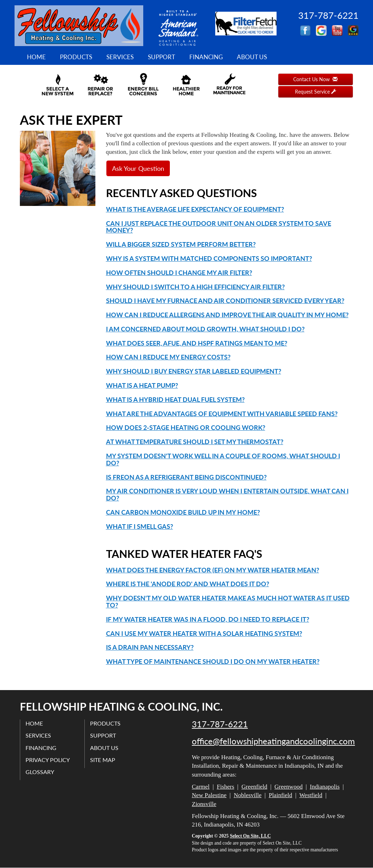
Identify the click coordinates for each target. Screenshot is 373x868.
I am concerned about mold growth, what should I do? (205, 329)
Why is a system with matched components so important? (209, 258)
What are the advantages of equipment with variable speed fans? (222, 414)
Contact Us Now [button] (315, 79)
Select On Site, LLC (250, 836)
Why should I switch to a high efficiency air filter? (195, 287)
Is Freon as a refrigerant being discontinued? (186, 477)
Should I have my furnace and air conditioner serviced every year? (225, 301)
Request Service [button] (316, 92)
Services (120, 57)
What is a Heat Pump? (142, 385)
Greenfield (254, 787)
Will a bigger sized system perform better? (181, 244)
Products (76, 57)
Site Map (103, 760)
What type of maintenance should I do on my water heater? (213, 661)
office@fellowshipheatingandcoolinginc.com (273, 741)
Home (36, 57)
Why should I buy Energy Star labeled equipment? (194, 371)
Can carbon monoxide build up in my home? (183, 512)
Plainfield (280, 795)
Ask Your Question (138, 168)
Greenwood (288, 787)
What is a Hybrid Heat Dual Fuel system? (175, 399)
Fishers (225, 787)
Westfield (311, 795)
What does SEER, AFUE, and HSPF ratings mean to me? (197, 343)
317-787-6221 (220, 724)
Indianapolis (325, 787)
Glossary (40, 772)
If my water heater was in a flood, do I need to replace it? (208, 619)
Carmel (201, 787)
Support (162, 57)
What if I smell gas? (140, 526)
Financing (206, 57)
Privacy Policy (48, 760)
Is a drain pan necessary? (150, 647)
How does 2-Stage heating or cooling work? (186, 427)
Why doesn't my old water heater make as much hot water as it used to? (228, 601)
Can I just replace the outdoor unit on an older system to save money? (219, 227)
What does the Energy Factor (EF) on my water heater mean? (213, 570)
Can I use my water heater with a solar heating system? (204, 633)
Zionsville (204, 804)
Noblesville (247, 795)
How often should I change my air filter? (179, 273)
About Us (252, 57)
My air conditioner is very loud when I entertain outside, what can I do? (227, 494)
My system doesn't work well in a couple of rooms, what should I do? (223, 459)
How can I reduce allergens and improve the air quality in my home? (227, 315)
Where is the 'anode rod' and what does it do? (188, 584)
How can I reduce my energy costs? (168, 357)
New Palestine (209, 795)
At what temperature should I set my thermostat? (195, 442)
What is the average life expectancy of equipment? (195, 209)
